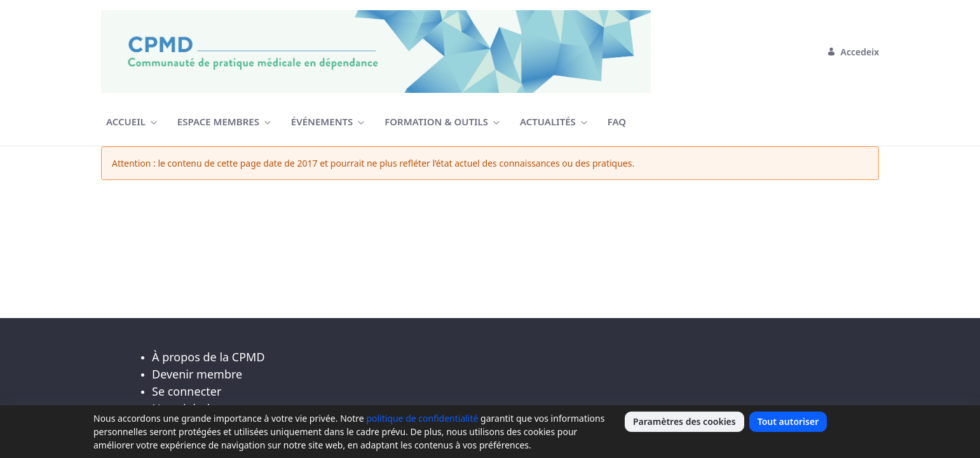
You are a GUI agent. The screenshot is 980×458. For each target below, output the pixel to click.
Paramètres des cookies (684, 421)
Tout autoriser (788, 421)
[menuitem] (132, 122)
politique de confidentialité (422, 418)
